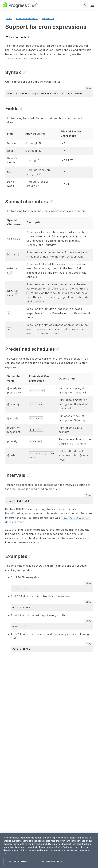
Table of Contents (18, 37)
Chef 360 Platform (27, 18)
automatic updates (17, 58)
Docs (9, 18)
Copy (88, 88)
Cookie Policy (62, 853)
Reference (48, 18)
